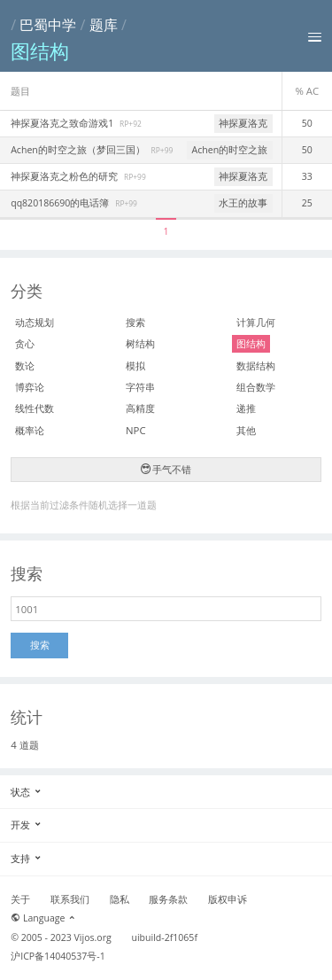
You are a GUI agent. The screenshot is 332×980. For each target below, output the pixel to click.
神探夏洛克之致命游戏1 (63, 123)
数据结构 (256, 366)
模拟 (135, 366)
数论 (25, 366)
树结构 (140, 343)
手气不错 (166, 469)
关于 (20, 899)
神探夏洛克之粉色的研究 (66, 176)
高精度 (140, 408)
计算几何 (256, 322)
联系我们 (70, 899)
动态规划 (35, 322)
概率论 (30, 430)
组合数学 (256, 387)
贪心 (25, 343)
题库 (104, 25)
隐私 (120, 899)
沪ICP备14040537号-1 (58, 956)
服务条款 (168, 899)
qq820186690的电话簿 (61, 203)
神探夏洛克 (243, 123)
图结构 (251, 343)
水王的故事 (243, 203)
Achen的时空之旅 (230, 150)
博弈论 (30, 387)
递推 (246, 408)
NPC (136, 430)
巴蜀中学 (48, 25)
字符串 (140, 387)
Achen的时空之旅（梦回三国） (79, 150)
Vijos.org (93, 937)
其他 (246, 430)
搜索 (135, 322)
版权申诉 (228, 899)
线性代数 (35, 408)
